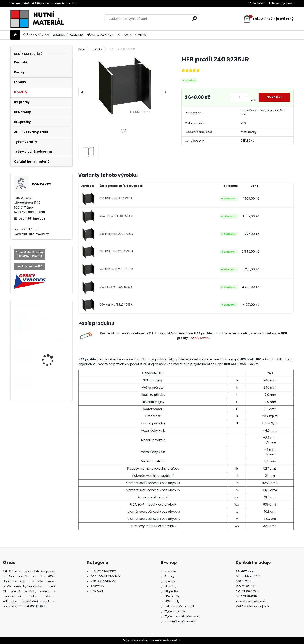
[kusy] (240, 97)
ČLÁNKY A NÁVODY (36, 35)
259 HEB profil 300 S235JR (117, 287)
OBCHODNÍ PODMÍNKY (68, 35)
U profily (97, 49)
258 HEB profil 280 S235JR (116, 269)
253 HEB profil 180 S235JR (116, 199)
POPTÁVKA (124, 35)
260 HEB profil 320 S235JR (117, 305)
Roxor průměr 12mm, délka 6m (50, 384)
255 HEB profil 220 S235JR (116, 234)
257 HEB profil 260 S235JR (117, 251)
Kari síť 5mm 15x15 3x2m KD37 (52, 355)
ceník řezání (200, 338)
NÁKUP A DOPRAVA (100, 35)
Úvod (82, 49)
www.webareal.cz (168, 640)
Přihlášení (259, 3)
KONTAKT (141, 35)
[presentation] (82, 92)
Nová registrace (283, 3)
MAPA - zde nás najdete (253, 606)
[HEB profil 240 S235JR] (124, 85)
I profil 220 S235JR (49, 319)
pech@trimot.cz (32, 219)
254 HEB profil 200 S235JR (117, 216)
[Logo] (37, 19)
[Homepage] (15, 35)
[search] (195, 19)
